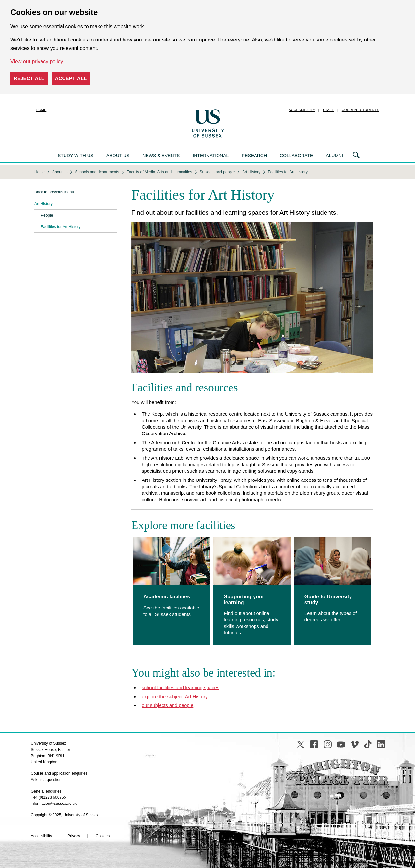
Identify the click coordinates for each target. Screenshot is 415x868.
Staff (328, 110)
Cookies (103, 836)
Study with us (76, 156)
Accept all (71, 78)
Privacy (74, 836)
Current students (361, 110)
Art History (43, 204)
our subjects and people (167, 705)
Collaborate (296, 156)
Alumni (334, 156)
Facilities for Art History (61, 227)
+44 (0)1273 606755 (48, 797)
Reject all (29, 78)
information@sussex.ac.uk (54, 804)
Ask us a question (46, 780)
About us (118, 156)
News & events (161, 156)
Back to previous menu (54, 192)
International (211, 156)
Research (254, 156)
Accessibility (302, 110)
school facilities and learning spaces (180, 687)
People (47, 215)
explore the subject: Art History (175, 696)
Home (41, 110)
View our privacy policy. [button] (37, 61)
